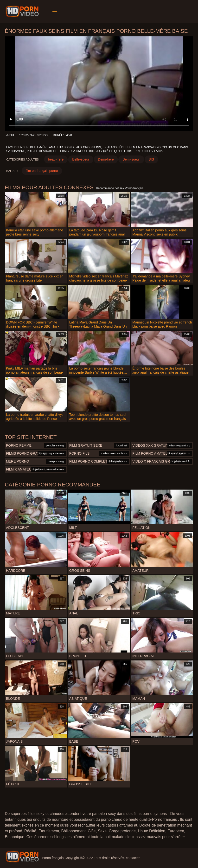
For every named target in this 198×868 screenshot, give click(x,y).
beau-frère (56, 159)
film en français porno (42, 171)
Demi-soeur (131, 159)
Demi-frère (106, 159)
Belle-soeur (81, 159)
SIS (151, 159)
